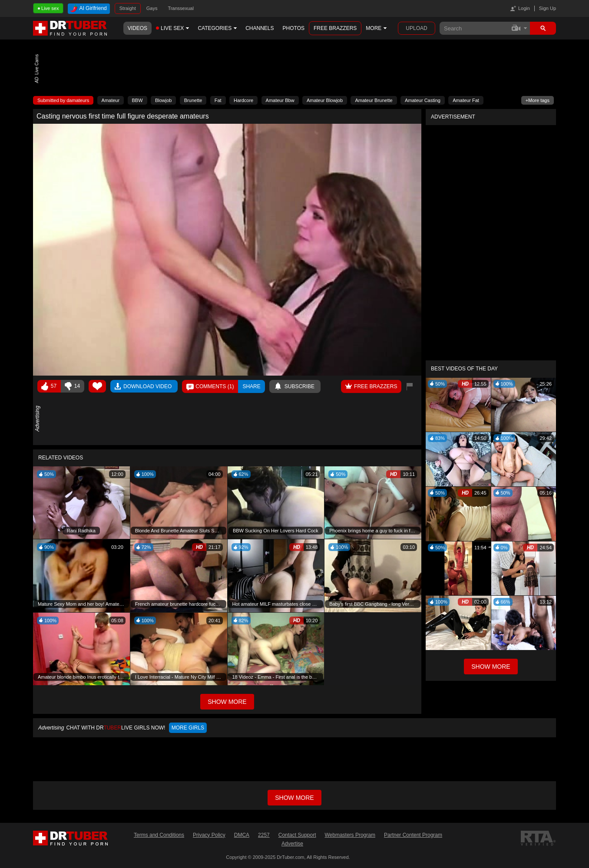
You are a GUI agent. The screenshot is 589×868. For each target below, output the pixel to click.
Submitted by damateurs (63, 100)
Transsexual (181, 8)
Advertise (292, 844)
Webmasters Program (350, 835)
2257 (264, 835)
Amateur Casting (423, 100)
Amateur (111, 100)
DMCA (242, 835)
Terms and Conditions (159, 835)
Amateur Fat (466, 100)
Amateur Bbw (280, 100)
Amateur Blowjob (325, 100)
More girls (188, 728)
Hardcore (243, 100)
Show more (294, 798)
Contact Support (297, 835)
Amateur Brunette (374, 100)
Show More (491, 667)
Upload (416, 28)
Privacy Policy (209, 835)
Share (251, 386)
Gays (152, 8)
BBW (137, 100)
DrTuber (70, 28)
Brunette (193, 100)
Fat (218, 100)
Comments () (215, 386)
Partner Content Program (413, 835)
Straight (128, 8)
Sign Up (548, 8)
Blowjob (164, 100)
